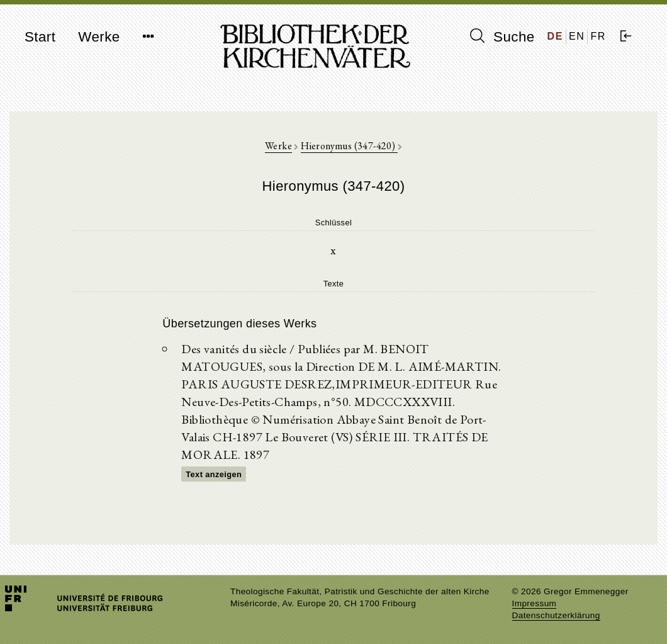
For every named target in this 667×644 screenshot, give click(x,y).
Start (40, 37)
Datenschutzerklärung (556, 615)
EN (577, 36)
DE (555, 36)
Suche (502, 37)
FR (598, 36)
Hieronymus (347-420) (349, 146)
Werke (99, 37)
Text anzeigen (214, 474)
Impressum (535, 603)
